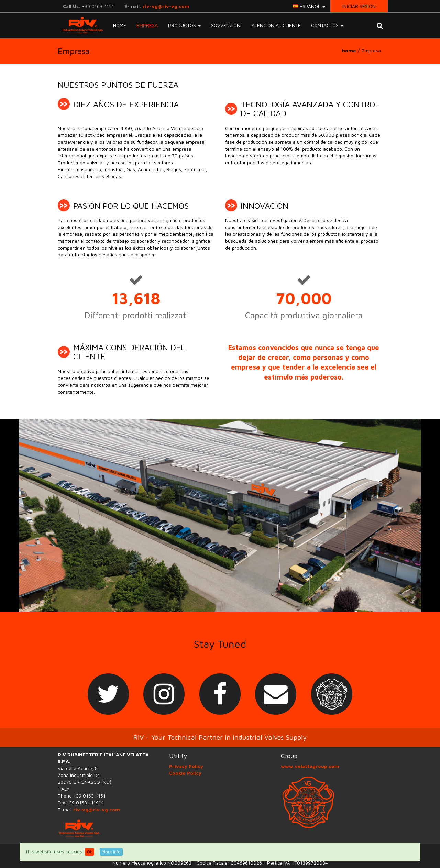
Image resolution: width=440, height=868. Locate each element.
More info (111, 852)
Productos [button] (184, 25)
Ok (90, 852)
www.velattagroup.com (310, 766)
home (349, 50)
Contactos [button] (327, 25)
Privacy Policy (186, 766)
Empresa (147, 25)
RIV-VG (80, 25)
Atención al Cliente (276, 25)
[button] (380, 25)
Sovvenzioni (226, 25)
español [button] (309, 6)
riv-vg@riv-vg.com (166, 6)
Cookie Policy (185, 773)
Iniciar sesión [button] (359, 6)
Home (120, 25)
